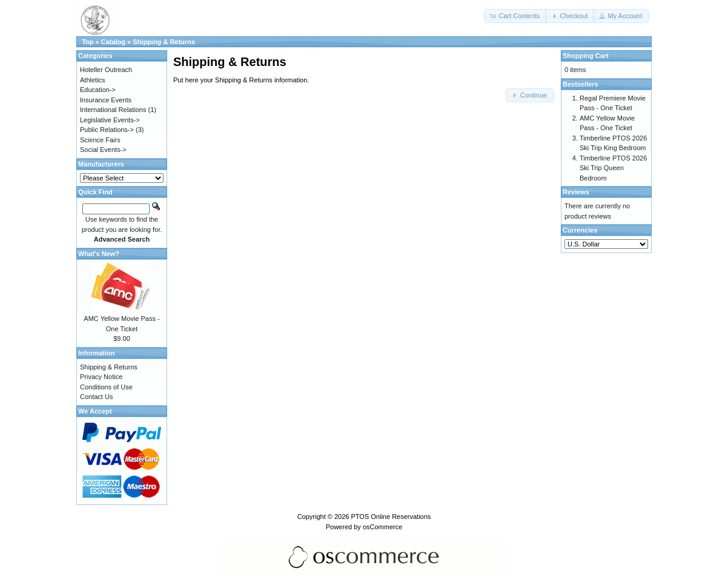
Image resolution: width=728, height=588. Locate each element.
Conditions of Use (106, 387)
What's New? (99, 254)
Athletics (93, 80)
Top (88, 42)
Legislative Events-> (110, 120)
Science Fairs (100, 140)
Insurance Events (106, 100)
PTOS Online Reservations (391, 517)
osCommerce (382, 527)
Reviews (576, 192)
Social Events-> (103, 150)
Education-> (98, 90)
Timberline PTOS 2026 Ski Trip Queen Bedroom (613, 168)
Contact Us (96, 397)
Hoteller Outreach (106, 70)
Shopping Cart (586, 56)
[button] (515, 16)
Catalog (113, 42)
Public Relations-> (107, 130)
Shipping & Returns (164, 42)
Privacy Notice (101, 377)
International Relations (113, 110)
